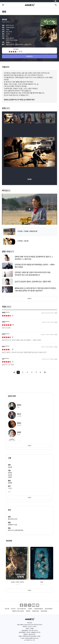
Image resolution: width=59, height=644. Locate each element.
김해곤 (10, 477)
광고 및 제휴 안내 (22, 609)
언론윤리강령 (35, 611)
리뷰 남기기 (29, 56)
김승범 (10, 467)
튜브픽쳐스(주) (13, 519)
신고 (56, 313)
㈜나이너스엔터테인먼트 (16, 530)
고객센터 (30, 609)
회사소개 (13, 609)
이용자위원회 (44, 611)
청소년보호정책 (49, 609)
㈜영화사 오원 (13, 525)
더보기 (30, 299)
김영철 (10, 483)
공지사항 (7, 609)
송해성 (8, 42)
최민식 (8, 44)
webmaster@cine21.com (32, 638)
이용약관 (28, 611)
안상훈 (10, 475)
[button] (53, 119)
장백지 (17, 44)
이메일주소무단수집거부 (18, 611)
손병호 (26, 44)
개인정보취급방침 (38, 609)
